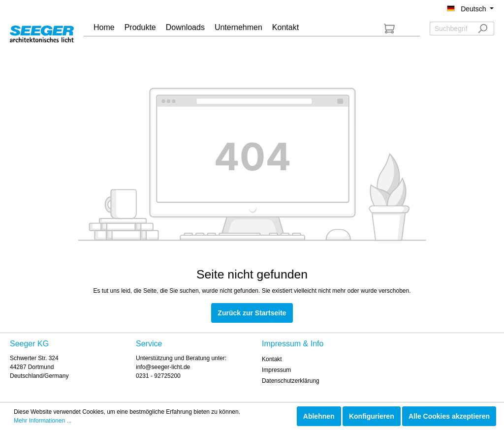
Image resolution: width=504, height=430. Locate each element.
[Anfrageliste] (389, 29)
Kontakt (272, 359)
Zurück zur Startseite (252, 313)
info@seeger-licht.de (163, 367)
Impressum (276, 370)
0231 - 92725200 (158, 376)
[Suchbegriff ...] (451, 29)
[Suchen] (483, 29)
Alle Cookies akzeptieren (449, 416)
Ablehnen (319, 416)
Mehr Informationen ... (43, 421)
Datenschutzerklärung (291, 381)
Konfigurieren (372, 416)
